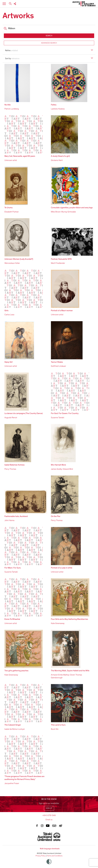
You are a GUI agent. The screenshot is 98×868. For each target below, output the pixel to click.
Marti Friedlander (58, 263)
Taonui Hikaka (57, 362)
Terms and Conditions (55, 856)
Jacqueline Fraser (12, 783)
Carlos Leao (9, 315)
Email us (49, 820)
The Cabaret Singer (13, 725)
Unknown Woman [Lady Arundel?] (19, 259)
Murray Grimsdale (69, 212)
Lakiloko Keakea (58, 109)
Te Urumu (9, 208)
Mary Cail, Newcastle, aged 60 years (20, 156)
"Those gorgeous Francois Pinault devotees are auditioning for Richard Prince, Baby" (24, 778)
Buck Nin (55, 729)
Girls (6, 311)
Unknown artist (11, 160)
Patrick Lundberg (12, 109)
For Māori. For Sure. (13, 568)
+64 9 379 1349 (49, 815)
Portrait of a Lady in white (62, 568)
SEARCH (49, 36)
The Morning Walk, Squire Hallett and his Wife (70, 671)
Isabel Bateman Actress (14, 465)
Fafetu (54, 105)
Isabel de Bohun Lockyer (15, 729)
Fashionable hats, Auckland (16, 516)
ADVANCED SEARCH (49, 43)
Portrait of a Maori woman (62, 311)
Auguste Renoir (11, 418)
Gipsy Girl (9, 362)
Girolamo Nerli (57, 160)
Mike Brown (56, 212)
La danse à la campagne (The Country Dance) (24, 413)
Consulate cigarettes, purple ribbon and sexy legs (72, 208)
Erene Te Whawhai (12, 619)
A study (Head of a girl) (60, 156)
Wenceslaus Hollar (12, 263)
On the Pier (56, 516)
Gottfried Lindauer (58, 366)
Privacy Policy (41, 856)
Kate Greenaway (58, 623)
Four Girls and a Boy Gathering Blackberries (69, 619)
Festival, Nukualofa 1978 (61, 259)
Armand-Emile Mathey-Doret (63, 675)
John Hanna (9, 520)
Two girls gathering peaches (16, 671)
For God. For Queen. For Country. (65, 413)
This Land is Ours (58, 725)
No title (8, 105)
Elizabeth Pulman (12, 212)
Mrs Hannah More (58, 465)
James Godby (57, 469)
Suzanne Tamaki (58, 418)
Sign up (49, 808)
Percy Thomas (10, 469)
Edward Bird (68, 469)
